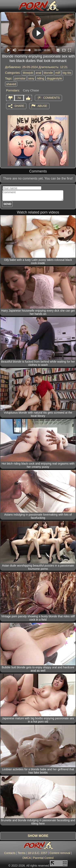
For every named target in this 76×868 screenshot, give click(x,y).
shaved (11, 84)
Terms (21, 853)
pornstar (20, 78)
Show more (38, 836)
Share (19, 106)
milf (58, 73)
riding (40, 78)
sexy (31, 78)
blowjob (28, 73)
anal (38, 73)
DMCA (27, 858)
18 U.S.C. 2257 (37, 853)
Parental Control (43, 858)
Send (7, 204)
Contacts (10, 853)
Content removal (60, 853)
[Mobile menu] (4, 5)
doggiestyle (54, 78)
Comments (51, 98)
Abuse (42, 106)
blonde (48, 73)
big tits (67, 73)
